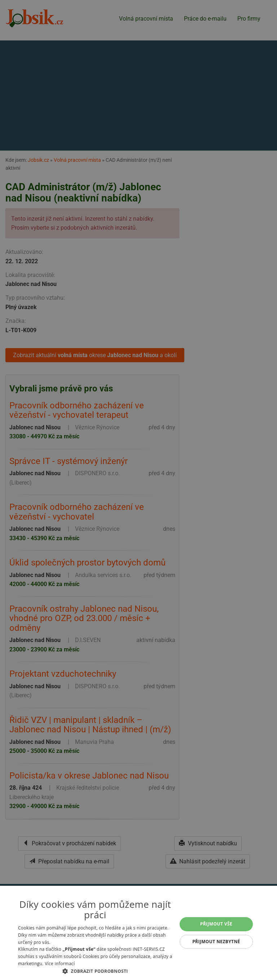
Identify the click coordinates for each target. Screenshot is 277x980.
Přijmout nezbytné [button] (216, 942)
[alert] (138, 490)
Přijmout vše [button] (216, 924)
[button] (95, 971)
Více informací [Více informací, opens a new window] (60, 964)
